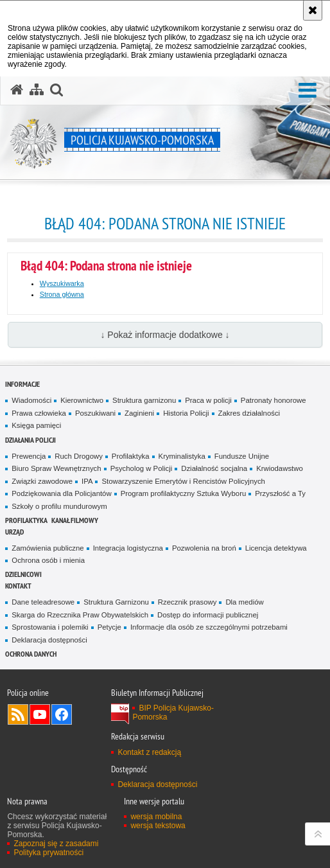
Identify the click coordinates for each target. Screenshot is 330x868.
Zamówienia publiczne (48, 548)
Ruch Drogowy (79, 456)
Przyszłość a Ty (280, 493)
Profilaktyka (131, 456)
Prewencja (29, 456)
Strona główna (62, 294)
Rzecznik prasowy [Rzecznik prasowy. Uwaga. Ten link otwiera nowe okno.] (187, 602)
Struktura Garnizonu (116, 602)
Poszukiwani (95, 413)
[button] (308, 91)
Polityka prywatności (48, 853)
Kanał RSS (18, 714)
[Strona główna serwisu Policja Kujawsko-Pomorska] (17, 90)
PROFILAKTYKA (26, 520)
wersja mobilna (156, 817)
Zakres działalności (249, 413)
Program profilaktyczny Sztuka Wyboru (184, 493)
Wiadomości (31, 400)
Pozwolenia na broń (204, 548)
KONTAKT (18, 586)
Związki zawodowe (42, 481)
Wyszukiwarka (62, 283)
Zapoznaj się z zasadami (56, 844)
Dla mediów (244, 602)
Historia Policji (186, 413)
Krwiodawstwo (280, 468)
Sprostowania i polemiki (50, 627)
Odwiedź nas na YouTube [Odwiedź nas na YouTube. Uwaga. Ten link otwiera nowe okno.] (40, 714)
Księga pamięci (36, 425)
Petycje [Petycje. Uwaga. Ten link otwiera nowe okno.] (109, 627)
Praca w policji (208, 400)
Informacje (22, 384)
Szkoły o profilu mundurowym (59, 506)
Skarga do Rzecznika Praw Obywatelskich (80, 615)
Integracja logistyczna (128, 548)
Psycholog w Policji (142, 468)
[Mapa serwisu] (37, 90)
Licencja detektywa (276, 548)
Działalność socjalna (214, 468)
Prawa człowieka (39, 413)
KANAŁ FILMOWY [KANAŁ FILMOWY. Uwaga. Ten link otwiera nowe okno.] (75, 520)
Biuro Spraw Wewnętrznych (56, 468)
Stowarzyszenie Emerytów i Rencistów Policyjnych (183, 481)
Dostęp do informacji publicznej (208, 615)
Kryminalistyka (182, 456)
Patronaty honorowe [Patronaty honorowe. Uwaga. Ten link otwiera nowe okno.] (274, 400)
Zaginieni (139, 413)
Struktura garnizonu (144, 400)
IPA (87, 481)
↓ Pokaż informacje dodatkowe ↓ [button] (165, 335)
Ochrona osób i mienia (48, 560)
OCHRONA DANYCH (31, 654)
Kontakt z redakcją (149, 752)
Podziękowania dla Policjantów (61, 493)
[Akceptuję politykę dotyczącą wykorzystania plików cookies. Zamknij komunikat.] (313, 10)
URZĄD (14, 532)
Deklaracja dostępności (49, 640)
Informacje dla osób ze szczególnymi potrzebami (209, 627)
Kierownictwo (82, 400)
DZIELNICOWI (23, 574)
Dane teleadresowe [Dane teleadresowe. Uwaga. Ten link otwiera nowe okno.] (43, 602)
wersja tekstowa (158, 826)
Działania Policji (30, 440)
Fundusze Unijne (242, 456)
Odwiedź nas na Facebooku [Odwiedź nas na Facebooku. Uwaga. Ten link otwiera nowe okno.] (62, 714)
